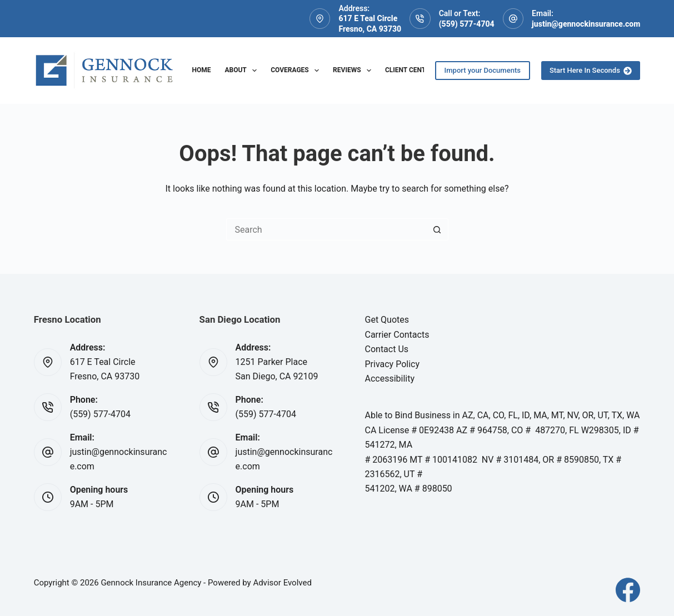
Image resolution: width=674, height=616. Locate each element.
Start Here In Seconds (591, 71)
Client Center (410, 70)
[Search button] (437, 229)
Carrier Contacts (397, 335)
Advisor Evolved (282, 583)
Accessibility (390, 379)
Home (201, 70)
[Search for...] (326, 229)
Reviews (354, 71)
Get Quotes (387, 320)
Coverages (297, 71)
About (243, 71)
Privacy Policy (393, 364)
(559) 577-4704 (467, 24)
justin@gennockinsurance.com (586, 24)
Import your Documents (483, 70)
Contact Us (387, 349)
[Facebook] (628, 590)
